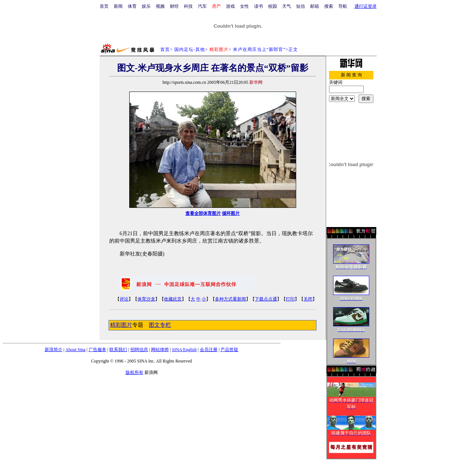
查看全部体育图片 (203, 213)
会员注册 (209, 350)
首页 (104, 6)
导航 (343, 6)
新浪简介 (54, 350)
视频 (160, 6)
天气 (287, 6)
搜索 (329, 6)
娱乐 (146, 6)
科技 (188, 6)
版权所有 (134, 372)
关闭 (308, 299)
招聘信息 (139, 350)
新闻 (118, 6)
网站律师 (160, 350)
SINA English (184, 350)
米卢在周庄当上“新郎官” (259, 49)
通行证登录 (366, 6)
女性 (244, 6)
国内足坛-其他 (190, 49)
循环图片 (231, 213)
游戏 (230, 6)
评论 (124, 299)
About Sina (75, 350)
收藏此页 (173, 299)
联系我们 (118, 350)
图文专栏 (160, 325)
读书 (258, 6)
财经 (174, 6)
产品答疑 (229, 350)
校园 (273, 6)
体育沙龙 (146, 299)
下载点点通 (266, 299)
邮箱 (315, 6)
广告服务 (97, 350)
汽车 (202, 6)
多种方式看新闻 (230, 299)
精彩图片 (121, 325)
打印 (290, 299)
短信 (301, 6)
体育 (132, 6)
